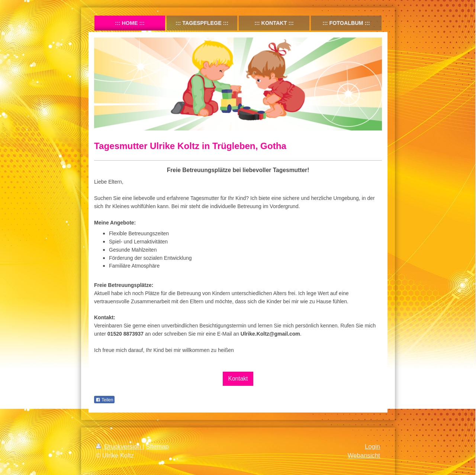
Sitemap (157, 447)
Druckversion (119, 447)
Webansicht (364, 455)
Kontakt (238, 379)
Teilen (104, 400)
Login (372, 447)
